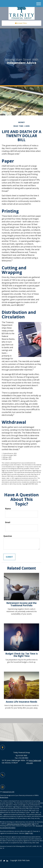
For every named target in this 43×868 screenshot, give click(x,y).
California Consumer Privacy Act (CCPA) (19, 824)
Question (8, 536)
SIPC (32, 833)
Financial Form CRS (8, 792)
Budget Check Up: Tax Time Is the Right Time (22, 655)
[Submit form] (9, 557)
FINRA (27, 833)
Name (8, 509)
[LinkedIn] (8, 861)
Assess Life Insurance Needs (21, 702)
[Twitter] (5, 861)
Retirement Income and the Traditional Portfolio (21, 604)
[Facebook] (2, 861)
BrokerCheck (4, 797)
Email (8, 522)
